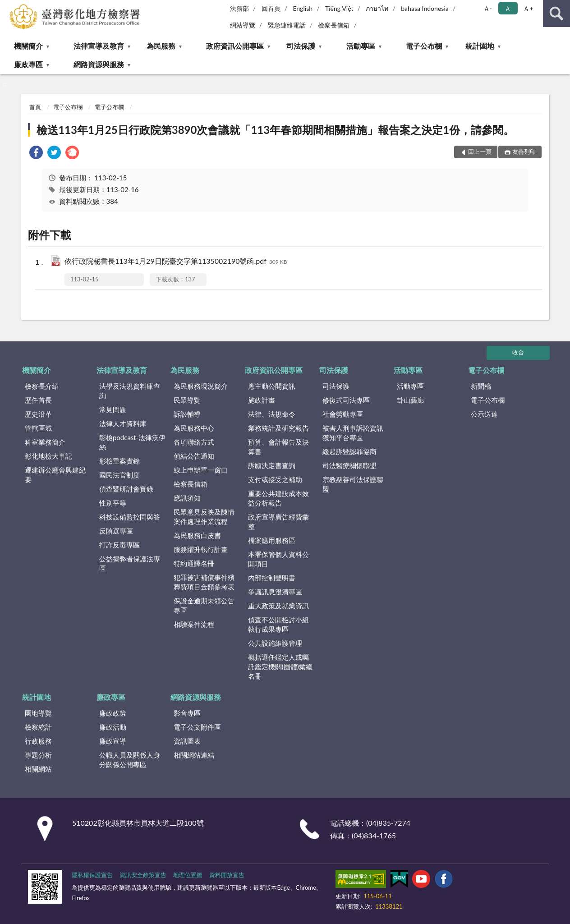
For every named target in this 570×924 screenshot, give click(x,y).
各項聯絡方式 (194, 442)
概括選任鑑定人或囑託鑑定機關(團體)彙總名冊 (280, 667)
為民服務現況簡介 (201, 386)
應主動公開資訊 (272, 386)
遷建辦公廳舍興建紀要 (55, 475)
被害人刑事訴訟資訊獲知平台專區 (353, 433)
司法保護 (301, 46)
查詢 (556, 14)
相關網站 (38, 769)
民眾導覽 (187, 400)
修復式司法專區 (346, 400)
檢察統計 (38, 727)
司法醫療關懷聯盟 (349, 465)
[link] (36, 154)
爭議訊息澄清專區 (275, 592)
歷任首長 (38, 400)
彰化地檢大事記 (48, 456)
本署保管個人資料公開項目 (278, 559)
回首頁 (271, 8)
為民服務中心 (194, 428)
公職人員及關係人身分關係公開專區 (130, 760)
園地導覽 (38, 713)
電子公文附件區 (197, 727)
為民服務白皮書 (197, 535)
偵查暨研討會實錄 (126, 489)
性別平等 (113, 503)
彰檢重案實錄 (120, 461)
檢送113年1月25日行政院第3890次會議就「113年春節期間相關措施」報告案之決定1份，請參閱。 (275, 130)
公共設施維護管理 (275, 643)
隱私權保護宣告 (92, 875)
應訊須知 (187, 498)
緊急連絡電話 (287, 25)
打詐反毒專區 (120, 545)
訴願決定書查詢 (272, 465)
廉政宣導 (113, 741)
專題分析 (38, 755)
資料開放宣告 (227, 875)
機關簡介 (28, 46)
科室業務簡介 (45, 442)
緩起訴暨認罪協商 (349, 451)
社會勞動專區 (343, 414)
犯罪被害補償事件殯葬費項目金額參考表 (204, 582)
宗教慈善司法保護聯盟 (353, 484)
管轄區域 (38, 428)
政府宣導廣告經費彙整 (278, 522)
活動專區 (361, 46)
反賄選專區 (116, 531)
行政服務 (38, 741)
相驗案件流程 (194, 624)
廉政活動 (113, 727)
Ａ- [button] (488, 8)
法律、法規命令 (272, 414)
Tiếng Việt (339, 8)
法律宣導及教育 (99, 46)
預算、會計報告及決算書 (278, 447)
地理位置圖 (188, 875)
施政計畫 (262, 400)
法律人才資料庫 (123, 423)
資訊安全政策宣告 (143, 875)
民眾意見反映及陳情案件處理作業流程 (204, 517)
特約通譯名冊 (194, 563)
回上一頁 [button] (480, 152)
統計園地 (480, 46)
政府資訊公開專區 (235, 46)
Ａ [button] (508, 8)
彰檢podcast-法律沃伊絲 (132, 442)
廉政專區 (28, 64)
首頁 (35, 107)
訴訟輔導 (187, 414)
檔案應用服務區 (272, 540)
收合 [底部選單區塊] (518, 352)
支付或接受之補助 (275, 479)
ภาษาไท (377, 8)
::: (7, 7)
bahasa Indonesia (425, 8)
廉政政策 (113, 713)
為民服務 (161, 46)
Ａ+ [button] (528, 8)
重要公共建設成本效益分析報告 (278, 498)
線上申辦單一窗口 (201, 470)
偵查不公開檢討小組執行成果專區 (278, 624)
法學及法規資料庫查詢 (130, 391)
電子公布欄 (424, 46)
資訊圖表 (187, 741)
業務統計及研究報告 (278, 428)
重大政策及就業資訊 (278, 606)
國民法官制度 (120, 475)
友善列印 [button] (524, 152)
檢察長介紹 (42, 386)
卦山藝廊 (410, 400)
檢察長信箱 (334, 25)
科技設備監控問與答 (130, 517)
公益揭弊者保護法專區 (130, 563)
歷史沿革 (38, 414)
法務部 (239, 8)
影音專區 (187, 713)
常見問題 (113, 409)
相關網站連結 (194, 755)
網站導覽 (243, 25)
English (303, 8)
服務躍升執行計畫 (201, 549)
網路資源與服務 (99, 64)
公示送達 (484, 414)
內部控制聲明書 (272, 578)
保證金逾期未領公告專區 (204, 605)
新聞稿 (481, 386)
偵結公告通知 (194, 456)
